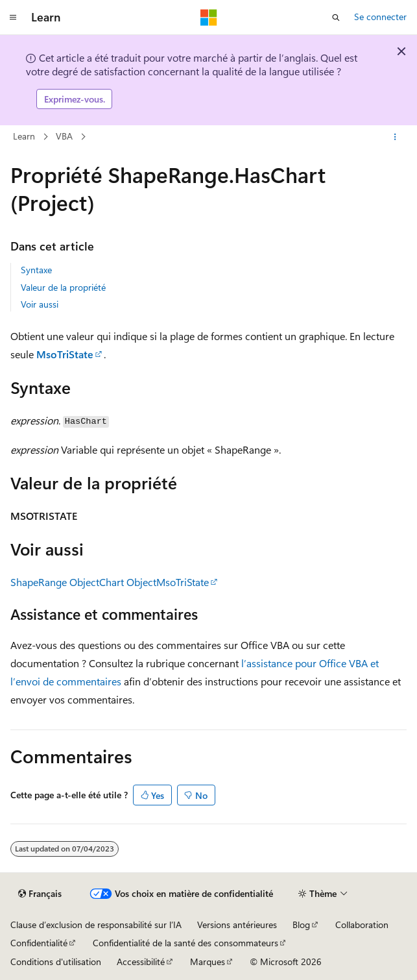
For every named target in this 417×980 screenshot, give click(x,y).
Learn (24, 136)
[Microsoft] (209, 18)
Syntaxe (36, 270)
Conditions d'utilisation (56, 962)
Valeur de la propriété (63, 287)
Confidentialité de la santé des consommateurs (185, 943)
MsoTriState (65, 354)
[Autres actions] (395, 137)
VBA (64, 136)
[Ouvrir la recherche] (336, 18)
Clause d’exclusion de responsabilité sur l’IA (96, 925)
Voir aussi (40, 304)
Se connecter (380, 17)
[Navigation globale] (13, 18)
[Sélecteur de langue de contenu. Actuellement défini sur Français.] (40, 894)
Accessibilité (141, 962)
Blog (301, 925)
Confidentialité (39, 943)
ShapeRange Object (55, 582)
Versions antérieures (237, 925)
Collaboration (362, 925)
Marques (208, 962)
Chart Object (128, 582)
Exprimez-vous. (75, 99)
